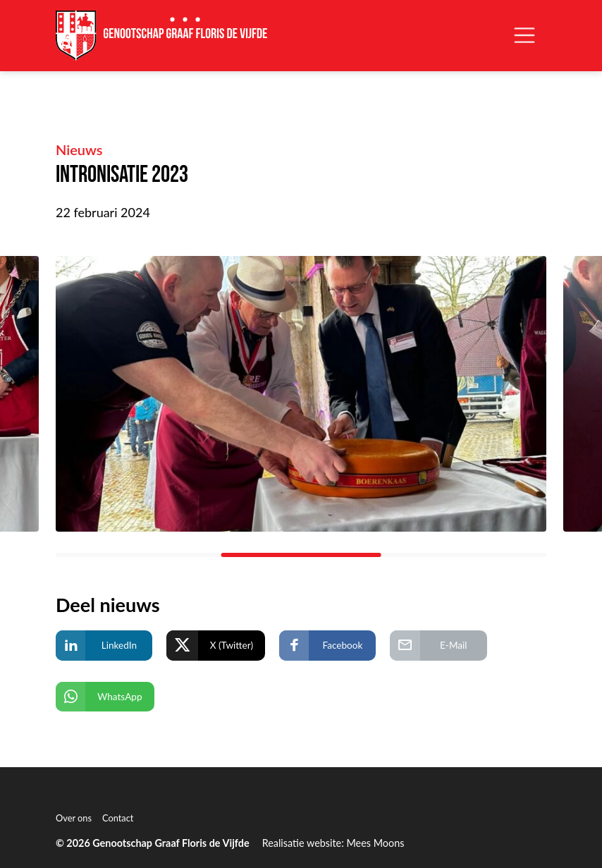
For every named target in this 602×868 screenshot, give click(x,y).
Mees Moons (375, 843)
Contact (118, 818)
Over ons (74, 818)
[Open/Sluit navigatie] (524, 35)
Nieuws (79, 149)
